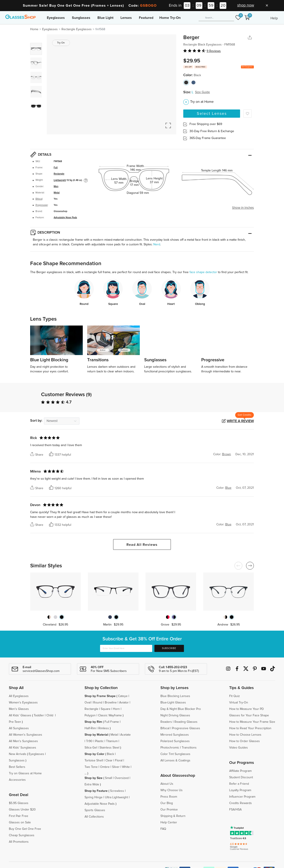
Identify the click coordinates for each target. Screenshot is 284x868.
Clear (109, 761)
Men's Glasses (19, 709)
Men (56, 187)
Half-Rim (90, 728)
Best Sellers (17, 767)
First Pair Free (19, 816)
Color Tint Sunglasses (175, 754)
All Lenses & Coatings (175, 761)
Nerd (157, 244)
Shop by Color (94, 754)
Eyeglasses (56, 18)
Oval (88, 703)
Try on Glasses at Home (25, 773)
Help (274, 18)
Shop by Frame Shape (100, 696)
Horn (116, 709)
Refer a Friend (239, 784)
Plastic (99, 741)
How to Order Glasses (245, 741)
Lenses (126, 18)
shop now (246, 5)
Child (50, 715)
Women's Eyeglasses (23, 703)
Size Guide (202, 92)
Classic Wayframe (110, 715)
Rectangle (59, 174)
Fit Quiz (235, 696)
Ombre (105, 767)
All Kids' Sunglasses (23, 748)
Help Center (169, 822)
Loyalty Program (240, 790)
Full (56, 168)
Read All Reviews (142, 545)
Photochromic (170, 748)
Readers (166, 722)
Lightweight (60, 180)
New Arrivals (18, 754)
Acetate (125, 735)
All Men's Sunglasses (23, 741)
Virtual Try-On (239, 703)
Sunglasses (81, 18)
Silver (116, 767)
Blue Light (105, 18)
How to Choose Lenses (245, 735)
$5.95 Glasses (19, 803)
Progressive (42, 205)
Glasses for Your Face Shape (249, 715)
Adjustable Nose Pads (65, 218)
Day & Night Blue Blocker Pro (181, 709)
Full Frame (112, 722)
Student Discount (241, 777)
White (126, 767)
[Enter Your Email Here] (126, 648)
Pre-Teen (15, 722)
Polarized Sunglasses (175, 741)
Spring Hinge (94, 797)
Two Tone (91, 767)
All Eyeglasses (19, 696)
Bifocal (39, 199)
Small (108, 778)
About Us (167, 784)
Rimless (104, 728)
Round (98, 703)
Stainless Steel (109, 748)
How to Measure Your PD (247, 709)
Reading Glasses (186, 722)
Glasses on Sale (20, 822)
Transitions (189, 748)
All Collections (94, 817)
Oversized (122, 778)
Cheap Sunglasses (22, 835)
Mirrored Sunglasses (175, 735)
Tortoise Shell (94, 761)
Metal (57, 193)
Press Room (169, 797)
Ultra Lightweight (116, 797)
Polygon (90, 715)
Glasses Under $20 (22, 810)
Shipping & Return (173, 816)
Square (106, 709)
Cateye (123, 696)
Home (34, 29)
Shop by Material (96, 735)
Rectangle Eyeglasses (77, 29)
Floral (119, 761)
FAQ (163, 829)
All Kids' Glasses (20, 715)
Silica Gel (91, 748)
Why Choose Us (172, 790)
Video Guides (239, 748)
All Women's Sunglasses (26, 735)
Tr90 (89, 741)
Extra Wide (92, 785)
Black (110, 754)
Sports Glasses (95, 810)
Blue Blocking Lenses (175, 696)
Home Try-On (170, 18)
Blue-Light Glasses (173, 703)
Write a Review (240, 421)
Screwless (117, 791)
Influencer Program (242, 797)
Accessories (17, 780)
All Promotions (19, 842)
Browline (111, 703)
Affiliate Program (240, 771)
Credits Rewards (241, 803)
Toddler (39, 715)
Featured (146, 18)
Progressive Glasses (186, 728)
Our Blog (167, 803)
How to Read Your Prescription (250, 728)
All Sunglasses (19, 728)
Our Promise (169, 810)
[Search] (216, 18)
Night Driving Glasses (175, 715)
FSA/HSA (235, 810)
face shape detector (203, 272)
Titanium (112, 741)
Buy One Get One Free (25, 829)
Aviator (124, 703)
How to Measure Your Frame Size (252, 722)
